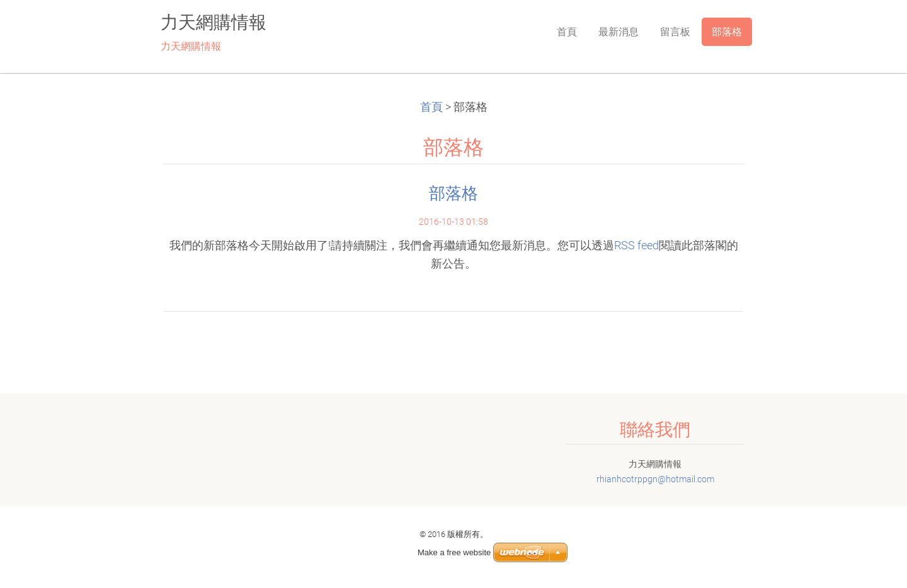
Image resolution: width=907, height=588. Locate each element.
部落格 (453, 193)
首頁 (431, 107)
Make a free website (454, 552)
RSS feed (636, 246)
